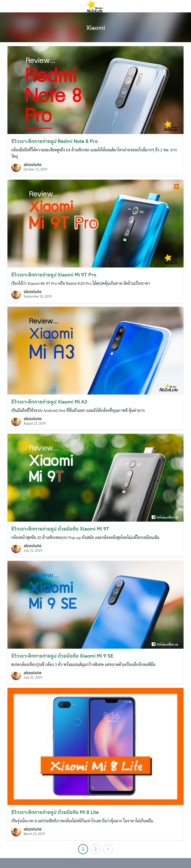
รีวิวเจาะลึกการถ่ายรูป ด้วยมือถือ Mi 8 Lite (55, 812)
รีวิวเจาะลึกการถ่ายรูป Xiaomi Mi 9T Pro (54, 275)
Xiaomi (96, 28)
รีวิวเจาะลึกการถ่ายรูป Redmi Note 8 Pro (54, 141)
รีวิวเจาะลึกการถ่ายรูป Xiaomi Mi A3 (49, 402)
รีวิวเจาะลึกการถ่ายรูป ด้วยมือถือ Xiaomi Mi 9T (60, 529)
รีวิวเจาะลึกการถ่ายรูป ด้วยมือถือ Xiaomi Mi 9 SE (62, 656)
